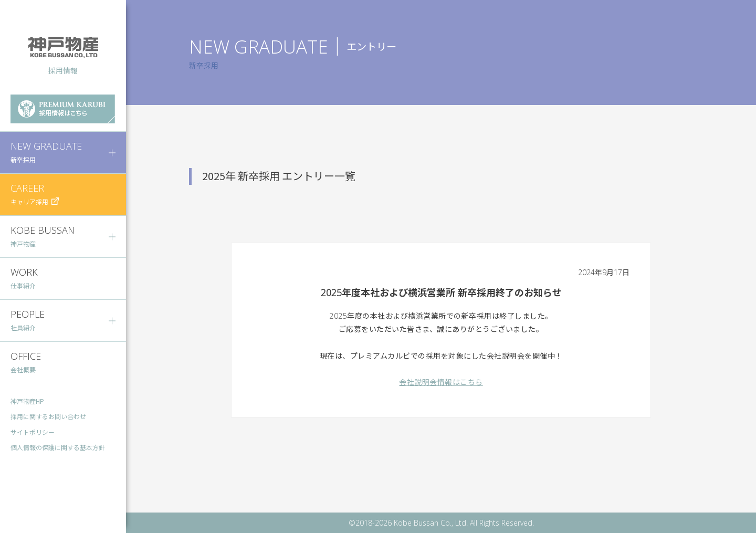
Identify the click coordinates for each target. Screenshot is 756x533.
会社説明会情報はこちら (441, 382)
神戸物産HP (27, 401)
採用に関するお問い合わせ (48, 417)
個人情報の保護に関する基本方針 (58, 448)
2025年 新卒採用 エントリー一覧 (279, 176)
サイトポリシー (33, 432)
